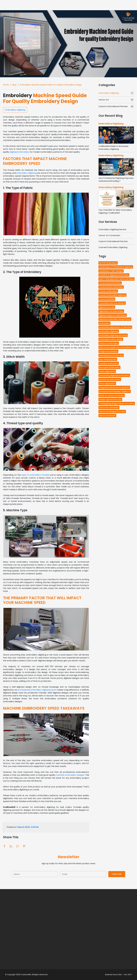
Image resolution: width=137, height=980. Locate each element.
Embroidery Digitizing (15, 110)
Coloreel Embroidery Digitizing (113, 247)
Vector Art (104, 100)
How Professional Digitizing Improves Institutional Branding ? (116, 180)
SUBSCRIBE (117, 874)
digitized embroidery (20, 152)
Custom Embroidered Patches (113, 106)
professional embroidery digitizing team (37, 690)
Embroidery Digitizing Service (112, 229)
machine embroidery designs (70, 775)
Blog (14, 85)
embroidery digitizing (26, 173)
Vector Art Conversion (109, 235)
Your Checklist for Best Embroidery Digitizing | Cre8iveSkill (115, 211)
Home (6, 85)
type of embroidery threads (35, 475)
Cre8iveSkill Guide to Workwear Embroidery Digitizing (114, 148)
